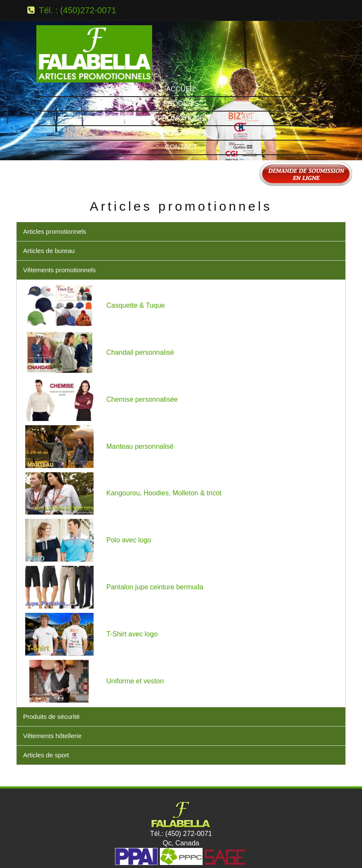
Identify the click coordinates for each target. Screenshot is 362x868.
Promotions (181, 80)
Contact (181, 109)
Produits (181, 66)
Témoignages (181, 95)
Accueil (181, 51)
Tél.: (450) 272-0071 (181, 796)
